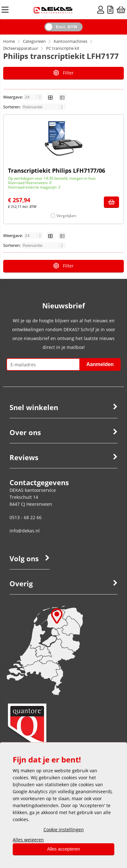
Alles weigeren (28, 840)
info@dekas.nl (25, 531)
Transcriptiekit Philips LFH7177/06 (57, 170)
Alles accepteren (63, 849)
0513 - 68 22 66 (26, 517)
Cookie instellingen (64, 829)
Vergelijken (66, 216)
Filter (63, 73)
